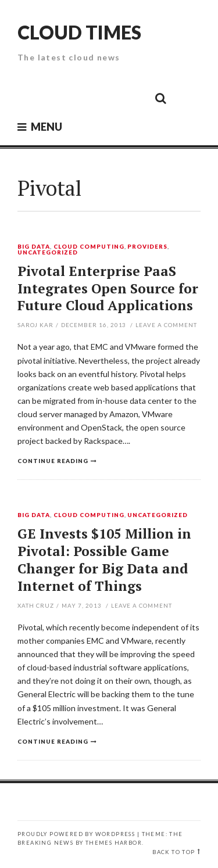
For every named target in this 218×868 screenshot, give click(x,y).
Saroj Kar (35, 325)
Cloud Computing (89, 247)
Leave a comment (166, 325)
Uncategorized (48, 253)
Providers (147, 247)
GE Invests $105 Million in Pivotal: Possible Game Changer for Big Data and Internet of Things (104, 560)
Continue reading (53, 461)
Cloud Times (79, 32)
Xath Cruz (36, 605)
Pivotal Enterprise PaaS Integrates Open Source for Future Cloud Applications (108, 288)
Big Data (34, 247)
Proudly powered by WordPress (76, 834)
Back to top (174, 852)
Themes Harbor (114, 843)
